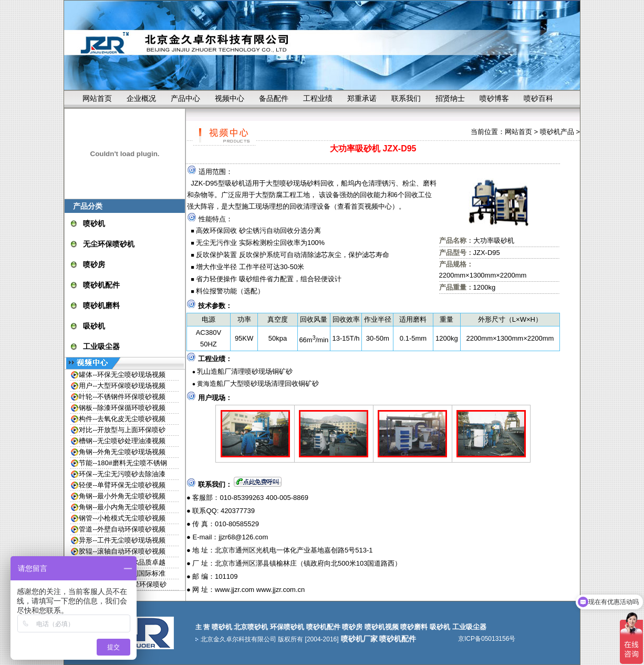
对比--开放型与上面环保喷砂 (122, 430)
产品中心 (185, 98)
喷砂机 (94, 223)
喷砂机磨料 (101, 305)
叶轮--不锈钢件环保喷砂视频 (122, 397)
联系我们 (406, 98)
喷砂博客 (494, 98)
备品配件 (274, 98)
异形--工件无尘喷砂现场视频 (122, 540)
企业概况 (141, 98)
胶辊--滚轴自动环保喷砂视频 (122, 551)
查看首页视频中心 (365, 206)
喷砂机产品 (557, 132)
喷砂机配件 (101, 285)
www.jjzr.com (235, 590)
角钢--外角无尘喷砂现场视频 (122, 452)
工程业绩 (318, 98)
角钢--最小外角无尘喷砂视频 (122, 496)
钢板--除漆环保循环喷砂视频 (122, 408)
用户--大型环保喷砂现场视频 (122, 386)
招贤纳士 (450, 98)
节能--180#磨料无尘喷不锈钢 (123, 463)
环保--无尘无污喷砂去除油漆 (122, 474)
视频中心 (230, 98)
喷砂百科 (538, 98)
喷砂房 (94, 264)
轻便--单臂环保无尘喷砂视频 (122, 485)
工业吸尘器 (101, 346)
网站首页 (97, 98)
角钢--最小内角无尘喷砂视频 (122, 507)
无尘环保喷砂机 (109, 244)
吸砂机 (94, 326)
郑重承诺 (362, 98)
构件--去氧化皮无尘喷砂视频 (122, 419)
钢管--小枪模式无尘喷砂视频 (122, 518)
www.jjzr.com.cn (281, 590)
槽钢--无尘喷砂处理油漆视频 (122, 441)
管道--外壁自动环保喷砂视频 (122, 529)
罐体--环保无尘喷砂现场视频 (122, 375)
